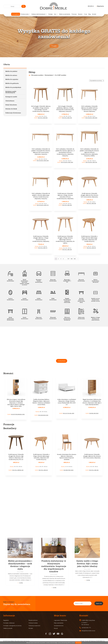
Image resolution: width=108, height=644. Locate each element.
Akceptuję (78, 643)
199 (75, 259)
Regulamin (6, 620)
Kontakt (94, 14)
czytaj (21, 583)
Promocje (74, 14)
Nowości (80, 14)
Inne (56, 14)
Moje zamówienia (59, 623)
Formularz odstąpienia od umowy (12, 626)
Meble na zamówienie (65, 14)
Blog (90, 14)
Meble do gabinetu (12, 83)
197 (68, 259)
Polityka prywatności (34, 626)
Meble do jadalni (11, 71)
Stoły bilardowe (11, 105)
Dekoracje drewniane (13, 113)
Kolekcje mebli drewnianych (39, 14)
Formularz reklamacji (9, 623)
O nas (85, 14)
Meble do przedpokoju (13, 87)
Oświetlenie (10, 101)
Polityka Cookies (33, 623)
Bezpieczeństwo (33, 620)
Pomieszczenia (25, 14)
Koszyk (56, 628)
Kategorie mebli (11, 97)
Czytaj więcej (62, 361)
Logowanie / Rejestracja (60, 620)
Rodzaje (51, 14)
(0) (91, 6)
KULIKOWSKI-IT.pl (100, 641)
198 (72, 259)
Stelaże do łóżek (11, 109)
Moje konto (100, 6)
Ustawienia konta (59, 626)
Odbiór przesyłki (8, 628)
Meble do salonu (11, 75)
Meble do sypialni (12, 79)
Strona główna (16, 14)
